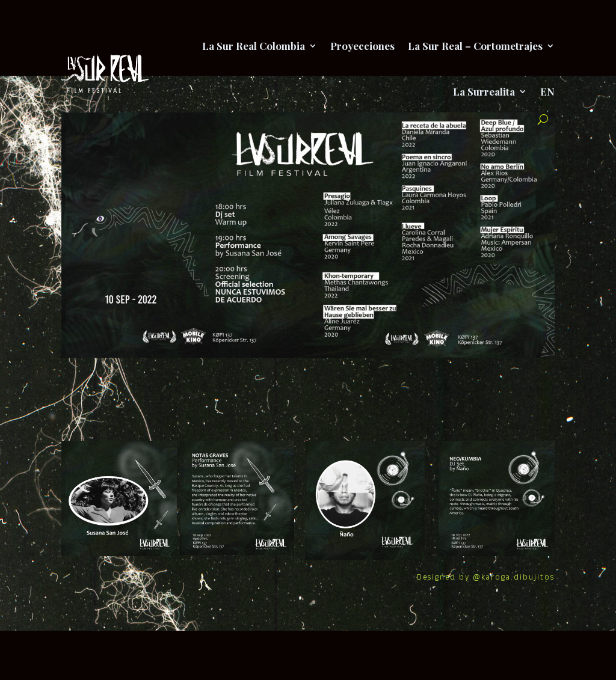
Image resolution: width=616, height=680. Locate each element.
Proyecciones (362, 46)
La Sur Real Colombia (254, 46)
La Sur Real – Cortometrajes (475, 46)
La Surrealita (484, 91)
